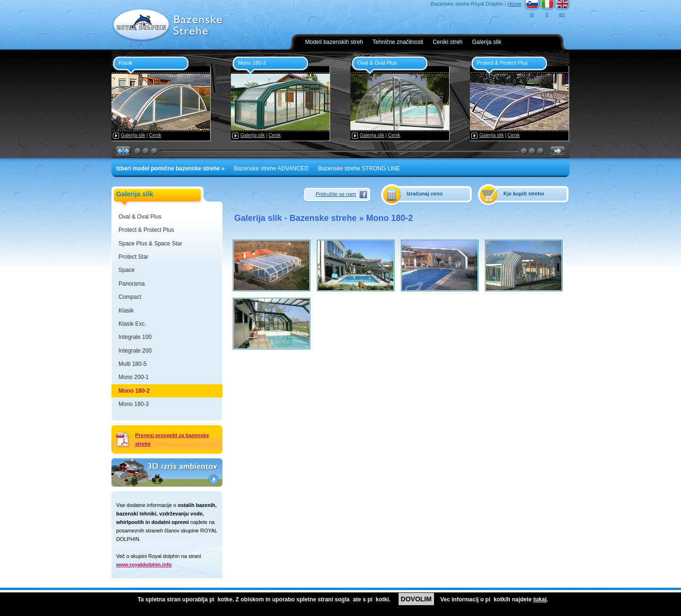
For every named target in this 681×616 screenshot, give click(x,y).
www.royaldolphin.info (144, 565)
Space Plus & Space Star (150, 244)
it (547, 14)
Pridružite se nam (336, 194)
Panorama (132, 284)
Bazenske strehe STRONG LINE (359, 169)
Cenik (155, 135)
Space (127, 270)
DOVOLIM (416, 599)
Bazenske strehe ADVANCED (271, 169)
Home (515, 4)
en (562, 14)
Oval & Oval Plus (140, 217)
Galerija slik (487, 42)
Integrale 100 (135, 337)
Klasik (126, 311)
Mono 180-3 (134, 404)
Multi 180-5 (132, 364)
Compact (130, 297)
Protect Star (133, 257)
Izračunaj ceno (425, 194)
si (532, 14)
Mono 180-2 (134, 391)
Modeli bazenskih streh (334, 42)
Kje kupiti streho (524, 194)
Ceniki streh (447, 42)
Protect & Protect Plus (146, 230)
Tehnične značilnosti (398, 42)
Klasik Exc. (132, 324)
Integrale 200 (135, 351)
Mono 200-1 (134, 377)
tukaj (540, 599)
